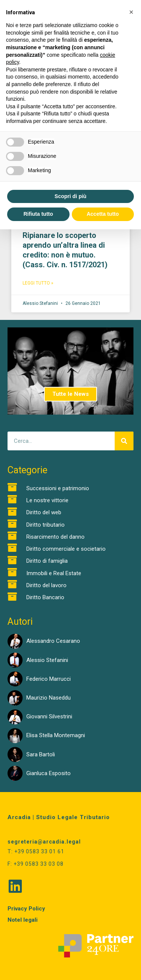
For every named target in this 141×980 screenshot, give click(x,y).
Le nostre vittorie (47, 500)
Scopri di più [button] (70, 196)
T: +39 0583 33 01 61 (36, 851)
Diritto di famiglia (47, 561)
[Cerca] (124, 441)
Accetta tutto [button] (103, 214)
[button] (131, 12)
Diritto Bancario (45, 597)
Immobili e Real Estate (54, 573)
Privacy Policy (26, 909)
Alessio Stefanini (47, 660)
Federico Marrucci (49, 679)
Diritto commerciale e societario (66, 549)
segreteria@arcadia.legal (44, 842)
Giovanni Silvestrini (49, 716)
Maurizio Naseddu (49, 698)
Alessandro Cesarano (53, 641)
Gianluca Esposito (49, 773)
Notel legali (23, 920)
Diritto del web (44, 512)
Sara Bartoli (41, 754)
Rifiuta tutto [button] (38, 214)
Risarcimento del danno (55, 537)
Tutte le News (70, 394)
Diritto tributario (45, 525)
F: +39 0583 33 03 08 (36, 864)
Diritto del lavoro (46, 585)
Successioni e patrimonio (58, 488)
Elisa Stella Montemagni (56, 735)
